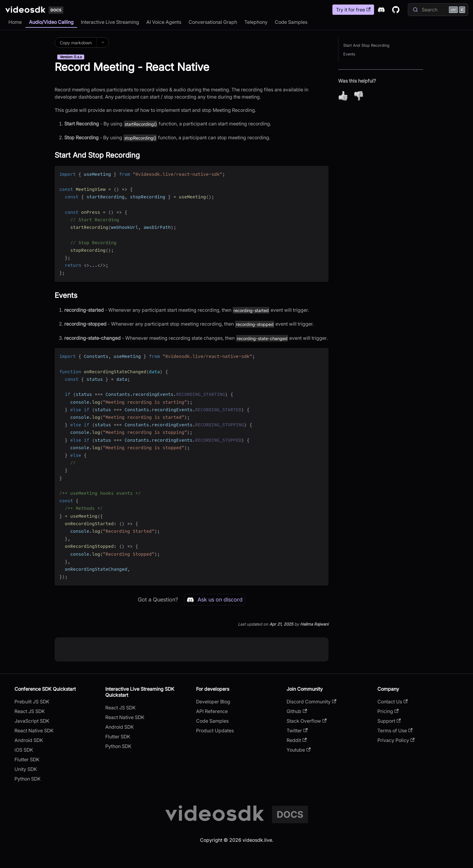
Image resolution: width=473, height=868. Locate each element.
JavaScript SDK (32, 721)
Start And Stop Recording (366, 45)
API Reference (212, 711)
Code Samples (291, 22)
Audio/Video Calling (51, 22)
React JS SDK (30, 711)
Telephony (256, 22)
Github (297, 711)
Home (15, 22)
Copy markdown (76, 43)
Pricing (388, 711)
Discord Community (311, 702)
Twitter (297, 731)
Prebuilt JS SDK (32, 702)
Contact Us (392, 702)
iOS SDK (24, 750)
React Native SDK (34, 731)
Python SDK (28, 779)
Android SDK (29, 740)
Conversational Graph (213, 22)
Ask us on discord (215, 600)
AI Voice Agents (164, 22)
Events (349, 54)
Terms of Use (395, 731)
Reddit (297, 740)
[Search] (438, 10)
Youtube (298, 750)
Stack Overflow (306, 721)
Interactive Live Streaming (110, 22)
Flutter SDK (27, 759)
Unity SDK (26, 769)
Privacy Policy (396, 740)
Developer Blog (213, 702)
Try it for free (353, 10)
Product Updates (215, 731)
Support (389, 721)
